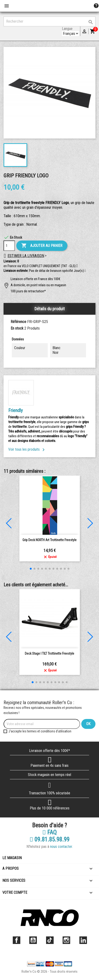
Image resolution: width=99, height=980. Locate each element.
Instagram (66, 940)
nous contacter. (61, 847)
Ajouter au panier (42, 246)
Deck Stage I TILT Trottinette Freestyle (49, 653)
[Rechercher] (49, 21)
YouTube (33, 940)
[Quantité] (9, 246)
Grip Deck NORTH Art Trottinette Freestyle (49, 540)
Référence (18, 322)
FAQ (49, 833)
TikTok (50, 940)
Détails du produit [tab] (50, 309)
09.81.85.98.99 (49, 840)
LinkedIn (83, 940)
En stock (17, 328)
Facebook (17, 940)
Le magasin (12, 858)
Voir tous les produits (27, 449)
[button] (85, 271)
